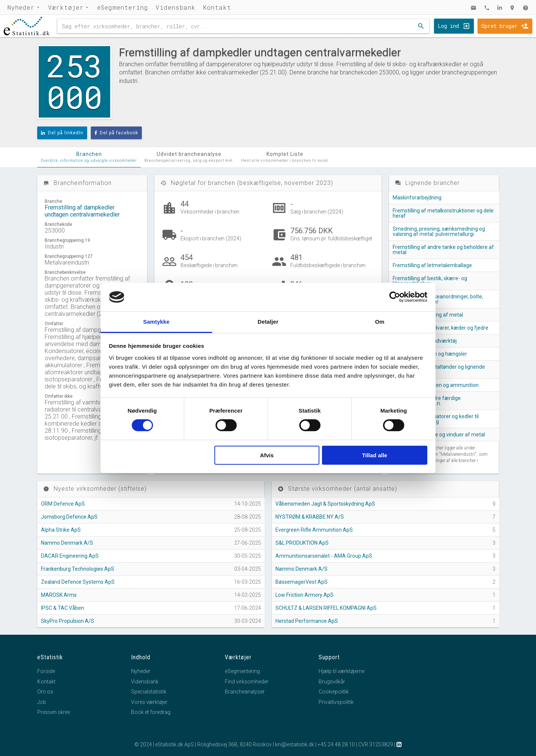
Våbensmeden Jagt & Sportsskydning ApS (325, 504)
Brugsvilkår (332, 682)
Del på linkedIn (62, 133)
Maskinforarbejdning (417, 198)
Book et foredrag (151, 712)
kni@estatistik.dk (295, 744)
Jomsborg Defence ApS (69, 517)
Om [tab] (379, 322)
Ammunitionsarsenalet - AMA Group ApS (324, 556)
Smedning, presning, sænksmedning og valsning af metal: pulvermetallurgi (439, 231)
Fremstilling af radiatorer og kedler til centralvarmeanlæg (436, 419)
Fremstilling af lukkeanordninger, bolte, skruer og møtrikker (438, 299)
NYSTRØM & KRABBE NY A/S (310, 517)
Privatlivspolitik (336, 702)
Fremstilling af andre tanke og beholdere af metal (443, 250)
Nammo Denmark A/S (67, 543)
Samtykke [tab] (157, 322)
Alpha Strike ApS (61, 530)
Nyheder (21, 7)
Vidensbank (176, 7)
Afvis (267, 455)
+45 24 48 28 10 (336, 744)
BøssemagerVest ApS (301, 582)
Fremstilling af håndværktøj (425, 341)
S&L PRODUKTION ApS (302, 543)
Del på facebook (117, 133)
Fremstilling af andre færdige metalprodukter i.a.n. (427, 401)
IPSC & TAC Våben (63, 608)
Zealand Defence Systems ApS (78, 582)
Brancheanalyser (245, 692)
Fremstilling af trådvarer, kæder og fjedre (441, 328)
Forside (46, 671)
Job (42, 702)
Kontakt (217, 7)
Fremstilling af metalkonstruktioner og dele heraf (443, 213)
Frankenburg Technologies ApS (78, 569)
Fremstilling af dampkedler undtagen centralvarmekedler (82, 211)
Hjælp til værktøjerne (342, 671)
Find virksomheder (247, 682)
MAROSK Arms (59, 595)
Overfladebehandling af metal (428, 315)
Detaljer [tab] (268, 322)
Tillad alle (374, 455)
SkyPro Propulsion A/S (68, 621)
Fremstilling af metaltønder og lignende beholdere (439, 369)
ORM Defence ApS (63, 504)
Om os (45, 692)
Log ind (448, 26)
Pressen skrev (54, 712)
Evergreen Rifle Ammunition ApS (314, 530)
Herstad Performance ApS (307, 621)
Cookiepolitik (334, 692)
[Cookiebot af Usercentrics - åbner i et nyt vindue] (395, 297)
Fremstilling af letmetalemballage (432, 265)
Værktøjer (66, 7)
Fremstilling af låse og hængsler (430, 354)
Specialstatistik (149, 692)
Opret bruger (499, 26)
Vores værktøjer (149, 702)
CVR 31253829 (376, 744)
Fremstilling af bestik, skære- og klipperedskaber (430, 281)
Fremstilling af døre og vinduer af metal (439, 435)
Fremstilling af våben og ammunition (436, 385)
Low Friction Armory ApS (304, 595)
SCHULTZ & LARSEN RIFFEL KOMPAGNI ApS (326, 608)
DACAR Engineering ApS (70, 556)
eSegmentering (123, 7)
